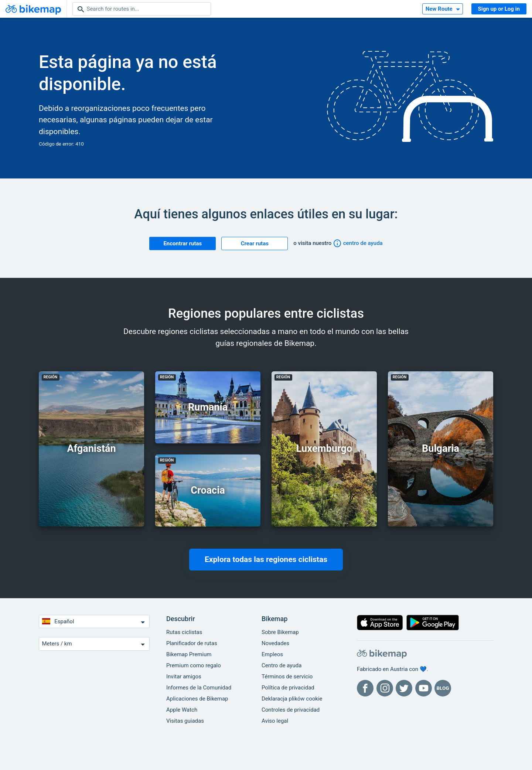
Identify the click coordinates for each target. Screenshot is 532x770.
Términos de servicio (287, 677)
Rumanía (208, 407)
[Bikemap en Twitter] (404, 688)
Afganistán (91, 449)
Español (94, 622)
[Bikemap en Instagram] (385, 688)
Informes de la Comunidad (199, 688)
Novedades (275, 643)
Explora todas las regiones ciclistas (266, 559)
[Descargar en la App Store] (380, 624)
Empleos (272, 654)
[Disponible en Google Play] (433, 624)
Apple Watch (182, 710)
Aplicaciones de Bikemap (197, 699)
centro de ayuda (358, 243)
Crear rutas (255, 243)
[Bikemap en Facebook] (365, 688)
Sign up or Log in (499, 9)
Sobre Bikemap (280, 632)
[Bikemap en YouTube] (424, 688)
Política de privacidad (288, 688)
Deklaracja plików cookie (292, 699)
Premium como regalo (194, 665)
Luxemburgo (324, 449)
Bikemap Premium (189, 654)
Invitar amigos (184, 677)
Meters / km (94, 644)
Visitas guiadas (185, 721)
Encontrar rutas (183, 243)
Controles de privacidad (291, 710)
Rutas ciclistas (184, 632)
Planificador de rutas (192, 643)
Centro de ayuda (282, 665)
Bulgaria (441, 449)
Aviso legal (275, 721)
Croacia (208, 490)
